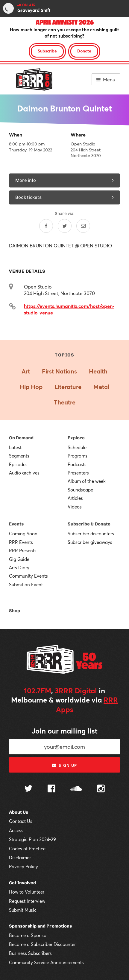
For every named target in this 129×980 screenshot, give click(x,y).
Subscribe (47, 51)
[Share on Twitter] (65, 226)
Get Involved (22, 883)
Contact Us (21, 821)
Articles (75, 498)
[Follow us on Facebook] (51, 789)
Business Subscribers (30, 953)
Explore (76, 438)
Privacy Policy (23, 866)
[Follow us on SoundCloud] (76, 789)
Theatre (65, 402)
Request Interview (27, 901)
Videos (75, 507)
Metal (101, 387)
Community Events (28, 576)
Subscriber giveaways (90, 542)
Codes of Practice (27, 849)
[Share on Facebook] (46, 226)
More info (64, 180)
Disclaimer (20, 858)
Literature (68, 387)
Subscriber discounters (91, 534)
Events (16, 524)
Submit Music (23, 910)
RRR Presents (23, 551)
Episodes (18, 464)
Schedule (77, 447)
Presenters (78, 473)
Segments (19, 456)
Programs (78, 456)
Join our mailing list (65, 731)
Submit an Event (26, 584)
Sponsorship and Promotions (40, 926)
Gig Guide (19, 559)
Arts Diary (19, 567)
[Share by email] (83, 226)
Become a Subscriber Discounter (42, 944)
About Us (19, 812)
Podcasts (77, 464)
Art (26, 371)
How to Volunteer (27, 892)
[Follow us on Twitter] (28, 789)
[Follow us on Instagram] (101, 789)
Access (16, 830)
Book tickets (64, 197)
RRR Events (21, 542)
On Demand (21, 438)
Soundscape (80, 490)
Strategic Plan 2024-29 (32, 839)
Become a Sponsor (28, 935)
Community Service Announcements (46, 962)
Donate (84, 51)
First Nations (59, 371)
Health (98, 371)
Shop (15, 611)
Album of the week (87, 481)
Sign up (64, 765)
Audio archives (24, 473)
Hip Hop (31, 387)
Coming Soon (23, 534)
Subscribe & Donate (89, 524)
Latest (15, 447)
